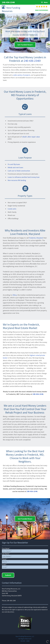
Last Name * (6, 554)
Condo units (12, 209)
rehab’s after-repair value (31, 137)
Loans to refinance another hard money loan (24, 177)
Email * (4, 564)
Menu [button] (46, 2)
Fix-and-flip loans (14, 164)
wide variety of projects (22, 75)
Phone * (5, 559)
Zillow (15, 295)
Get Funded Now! (25, 519)
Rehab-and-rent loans (15, 167)
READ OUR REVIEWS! (42, 10)
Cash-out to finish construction (19, 171)
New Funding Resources (12, 9)
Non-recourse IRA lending (17, 180)
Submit (8, 575)
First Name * (6, 548)
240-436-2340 (8, 2)
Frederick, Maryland (36, 238)
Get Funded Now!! (25, 45)
